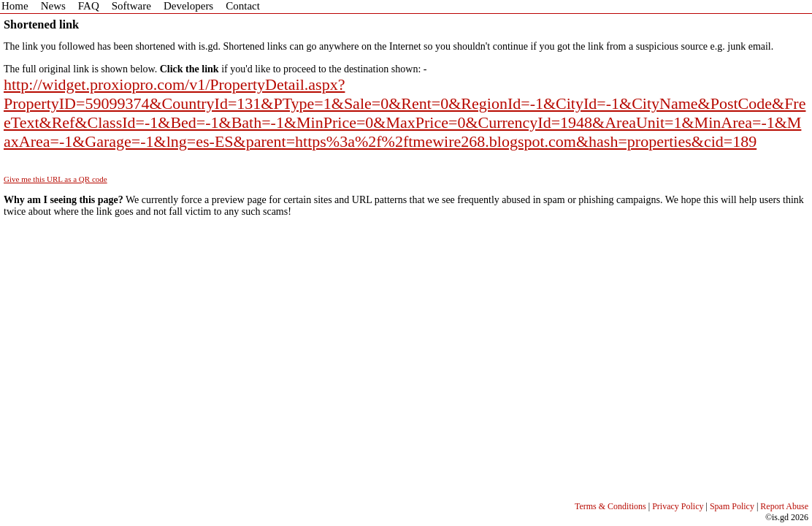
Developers (188, 6)
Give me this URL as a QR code (55, 179)
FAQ (89, 6)
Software (131, 6)
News (53, 6)
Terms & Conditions (610, 506)
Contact (243, 6)
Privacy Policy (678, 506)
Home (15, 6)
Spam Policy (732, 506)
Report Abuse (784, 506)
